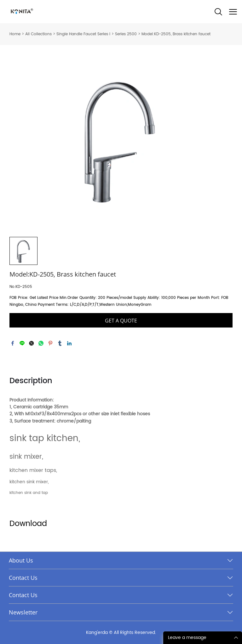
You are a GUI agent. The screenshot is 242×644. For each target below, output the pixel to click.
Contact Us (23, 578)
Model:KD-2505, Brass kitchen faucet (176, 34)
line (22, 343)
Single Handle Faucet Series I (83, 34)
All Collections (38, 34)
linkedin (69, 343)
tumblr (60, 343)
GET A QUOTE (121, 321)
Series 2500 (126, 34)
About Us (21, 560)
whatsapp (41, 343)
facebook (13, 343)
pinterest (50, 343)
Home (15, 34)
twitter (32, 343)
